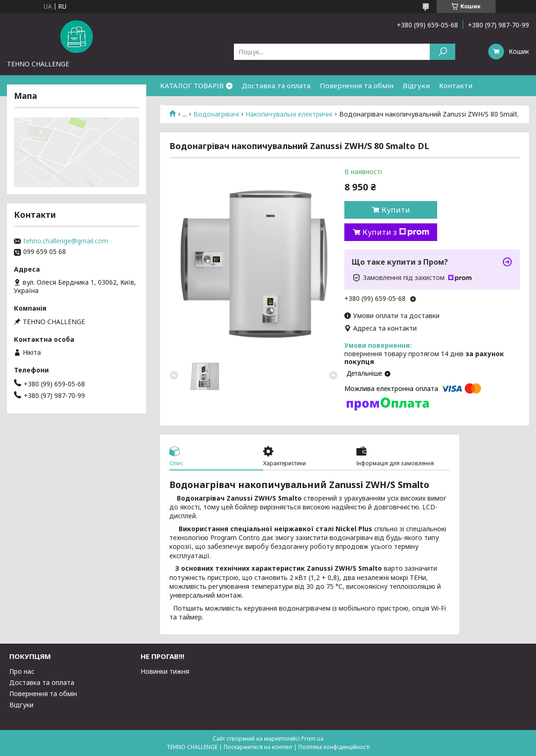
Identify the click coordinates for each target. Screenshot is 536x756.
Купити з (396, 232)
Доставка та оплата (276, 85)
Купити (396, 210)
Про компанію (185, 106)
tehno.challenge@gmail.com (66, 241)
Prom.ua (312, 739)
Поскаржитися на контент (258, 747)
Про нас (22, 671)
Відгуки (416, 85)
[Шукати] (442, 52)
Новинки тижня (165, 671)
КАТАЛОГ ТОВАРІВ (192, 85)
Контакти (456, 85)
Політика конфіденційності (334, 747)
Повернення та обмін (357, 85)
